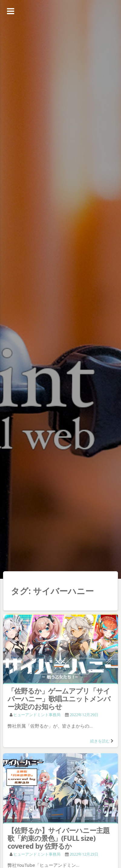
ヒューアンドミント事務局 (37, 715)
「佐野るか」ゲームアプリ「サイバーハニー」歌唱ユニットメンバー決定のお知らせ (59, 699)
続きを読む (100, 741)
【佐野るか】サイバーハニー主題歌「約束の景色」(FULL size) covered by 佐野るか (59, 838)
